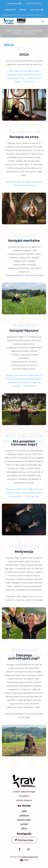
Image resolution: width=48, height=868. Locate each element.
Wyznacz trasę (24, 840)
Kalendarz (10, 10)
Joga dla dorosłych (25, 33)
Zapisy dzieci (37, 10)
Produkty (18, 31)
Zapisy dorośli (14, 3)
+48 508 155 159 (33, 3)
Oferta (24, 828)
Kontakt (24, 824)
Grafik (22, 10)
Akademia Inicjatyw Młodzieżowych (23, 15)
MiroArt (24, 860)
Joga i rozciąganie (34, 31)
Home (8, 31)
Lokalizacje (24, 815)
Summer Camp (24, 820)
